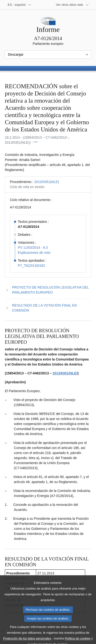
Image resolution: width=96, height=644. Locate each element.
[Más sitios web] (72, 5)
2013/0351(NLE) (47, 182)
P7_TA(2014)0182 (31, 266)
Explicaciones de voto (34, 253)
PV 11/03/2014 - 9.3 (33, 248)
